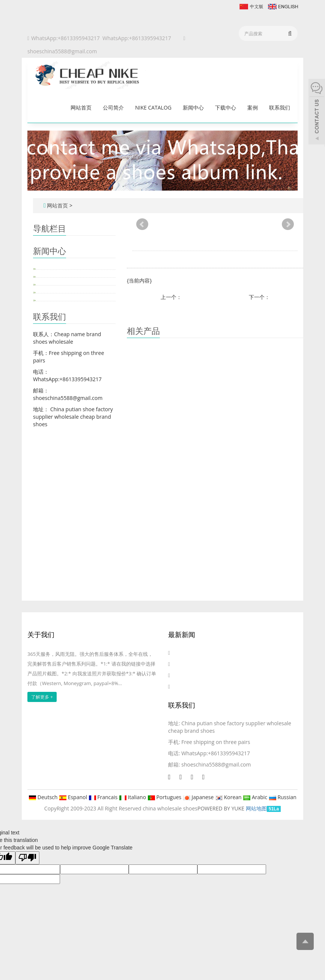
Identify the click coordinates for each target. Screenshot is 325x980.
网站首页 (81, 107)
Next (288, 224)
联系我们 (280, 107)
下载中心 (226, 107)
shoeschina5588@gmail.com (62, 51)
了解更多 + (42, 697)
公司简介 (113, 107)
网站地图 (256, 808)
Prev (142, 224)
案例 (253, 107)
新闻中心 (193, 107)
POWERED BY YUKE (222, 808)
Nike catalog (153, 107)
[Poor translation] (27, 858)
